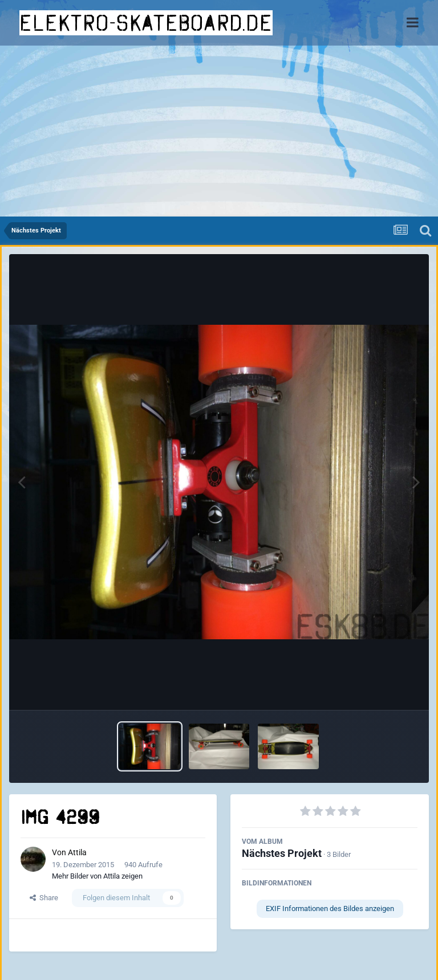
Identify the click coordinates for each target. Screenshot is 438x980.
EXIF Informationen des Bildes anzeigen (330, 908)
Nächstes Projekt (282, 853)
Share (44, 898)
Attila (77, 852)
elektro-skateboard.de (146, 23)
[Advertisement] (219, 131)
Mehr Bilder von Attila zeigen (97, 876)
